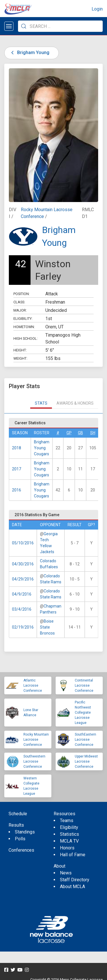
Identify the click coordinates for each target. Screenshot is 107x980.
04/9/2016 (22, 594)
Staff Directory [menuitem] (75, 880)
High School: (26, 338)
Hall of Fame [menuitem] (73, 855)
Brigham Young (29, 52)
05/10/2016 (23, 543)
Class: (19, 302)
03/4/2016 (22, 609)
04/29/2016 (23, 579)
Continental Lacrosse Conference (84, 685)
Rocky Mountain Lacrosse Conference (36, 740)
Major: (20, 310)
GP (69, 433)
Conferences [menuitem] (21, 850)
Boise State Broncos (47, 627)
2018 (17, 448)
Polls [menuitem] (20, 839)
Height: (20, 350)
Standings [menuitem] (25, 832)
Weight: (20, 358)
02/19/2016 (23, 627)
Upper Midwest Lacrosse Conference (86, 761)
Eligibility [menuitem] (69, 827)
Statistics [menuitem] (69, 834)
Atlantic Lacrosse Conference (33, 685)
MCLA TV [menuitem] (69, 841)
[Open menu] (9, 26)
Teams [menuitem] (67, 821)
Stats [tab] (41, 403)
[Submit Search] (24, 26)
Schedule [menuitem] (18, 814)
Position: (22, 294)
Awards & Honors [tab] (75, 403)
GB (80, 433)
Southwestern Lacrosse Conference (34, 761)
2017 (17, 469)
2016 (17, 490)
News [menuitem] (66, 873)
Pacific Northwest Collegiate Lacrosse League (83, 713)
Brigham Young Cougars (42, 448)
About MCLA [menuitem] (72, 887)
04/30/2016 (23, 564)
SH (93, 433)
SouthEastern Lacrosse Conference (85, 740)
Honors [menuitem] (67, 848)
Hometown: (24, 327)
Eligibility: (23, 319)
